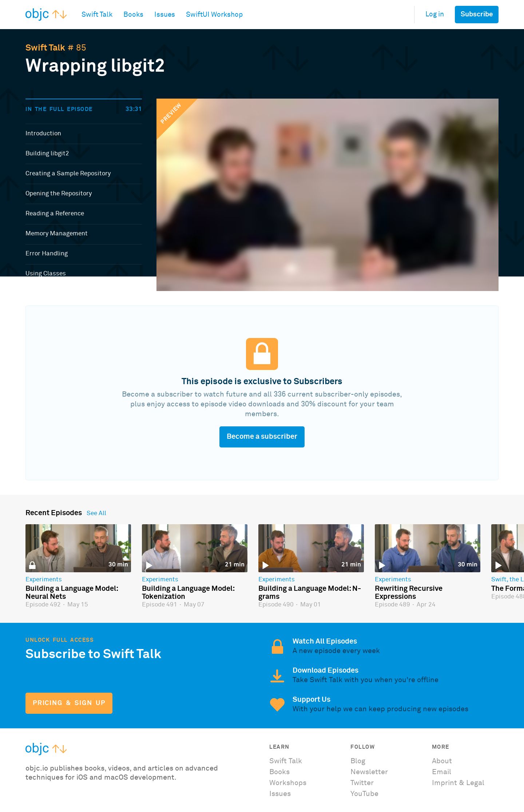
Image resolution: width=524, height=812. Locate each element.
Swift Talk (45, 48)
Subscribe (477, 14)
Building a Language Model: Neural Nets (72, 593)
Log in (435, 14)
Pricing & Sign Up (69, 703)
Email (442, 772)
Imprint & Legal (458, 783)
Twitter (362, 783)
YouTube (364, 794)
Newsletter (369, 772)
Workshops (288, 783)
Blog (358, 761)
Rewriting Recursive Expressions (409, 593)
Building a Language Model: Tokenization (188, 593)
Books (279, 772)
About (442, 761)
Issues (280, 794)
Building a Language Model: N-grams (310, 593)
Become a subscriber (262, 437)
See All (96, 514)
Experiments (44, 580)
